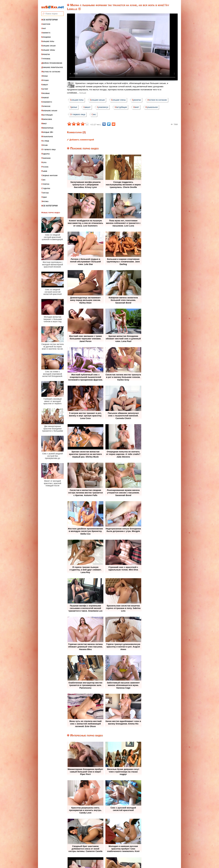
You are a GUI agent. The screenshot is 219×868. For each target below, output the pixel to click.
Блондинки (46, 35)
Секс (43, 177)
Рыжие (44, 169)
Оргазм (44, 143)
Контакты (135, 849)
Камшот (45, 82)
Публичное (46, 156)
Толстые (45, 190)
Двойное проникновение (52, 61)
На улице (45, 139)
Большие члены (48, 48)
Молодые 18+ (47, 130)
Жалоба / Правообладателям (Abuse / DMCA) (103, 849)
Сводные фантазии (49, 173)
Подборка (46, 152)
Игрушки (45, 78)
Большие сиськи (48, 43)
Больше (83, 93)
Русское (45, 165)
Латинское (46, 104)
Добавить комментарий (82, 140)
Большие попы (48, 39)
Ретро (44, 160)
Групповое (46, 56)
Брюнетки (46, 52)
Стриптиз (45, 182)
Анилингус (46, 30)
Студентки (46, 186)
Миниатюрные (47, 126)
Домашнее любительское (52, 65)
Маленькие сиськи (49, 108)
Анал (44, 26)
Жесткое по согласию (51, 69)
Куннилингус (47, 100)
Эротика (45, 199)
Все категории (50, 17)
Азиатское (46, 22)
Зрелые (45, 74)
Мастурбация (47, 113)
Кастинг (45, 87)
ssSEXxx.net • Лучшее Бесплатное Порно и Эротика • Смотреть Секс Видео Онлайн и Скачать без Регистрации (112, 859)
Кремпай (45, 95)
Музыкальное (47, 134)
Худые (44, 195)
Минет (44, 121)
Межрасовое (47, 117)
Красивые (45, 91)
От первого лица (48, 147)
